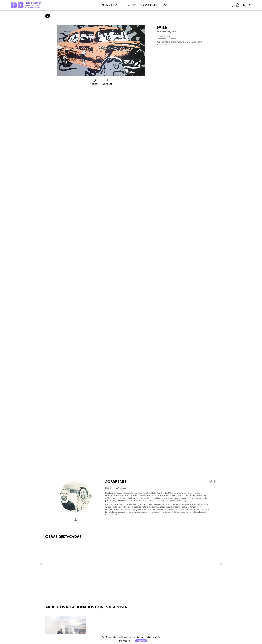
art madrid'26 (110, 5)
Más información (122, 641)
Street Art (162, 37)
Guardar (94, 82)
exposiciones (149, 5)
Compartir (107, 82)
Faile (162, 27)
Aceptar (141, 641)
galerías (131, 5)
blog (165, 5)
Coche (173, 37)
